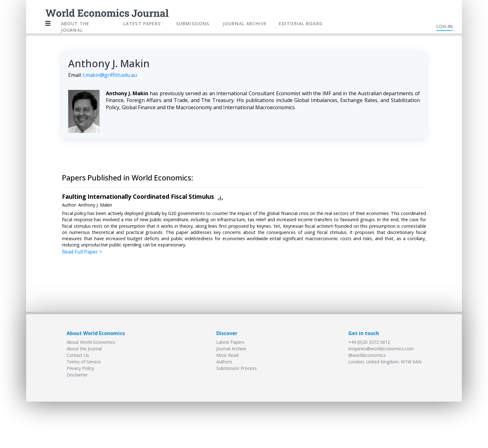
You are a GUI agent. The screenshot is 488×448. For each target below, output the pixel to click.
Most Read (227, 355)
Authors (224, 362)
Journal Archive (231, 349)
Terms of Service (84, 362)
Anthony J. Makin (95, 205)
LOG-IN (444, 26)
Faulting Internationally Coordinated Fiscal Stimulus (138, 196)
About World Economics (91, 342)
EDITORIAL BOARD (301, 23)
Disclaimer (77, 375)
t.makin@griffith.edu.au (110, 75)
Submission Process (237, 368)
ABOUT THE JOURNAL (75, 27)
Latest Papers (230, 342)
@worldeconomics (367, 355)
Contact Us (78, 355)
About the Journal (84, 349)
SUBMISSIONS (193, 23)
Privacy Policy (80, 368)
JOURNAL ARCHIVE (245, 23)
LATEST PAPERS (142, 23)
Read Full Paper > (82, 252)
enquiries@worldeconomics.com (381, 349)
